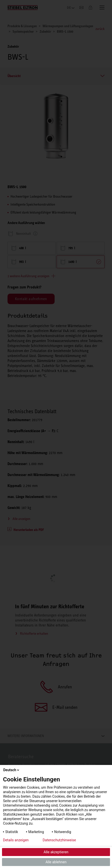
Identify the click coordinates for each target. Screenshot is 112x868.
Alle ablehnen (56, 862)
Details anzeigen (16, 840)
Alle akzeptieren (56, 852)
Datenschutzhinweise (59, 840)
